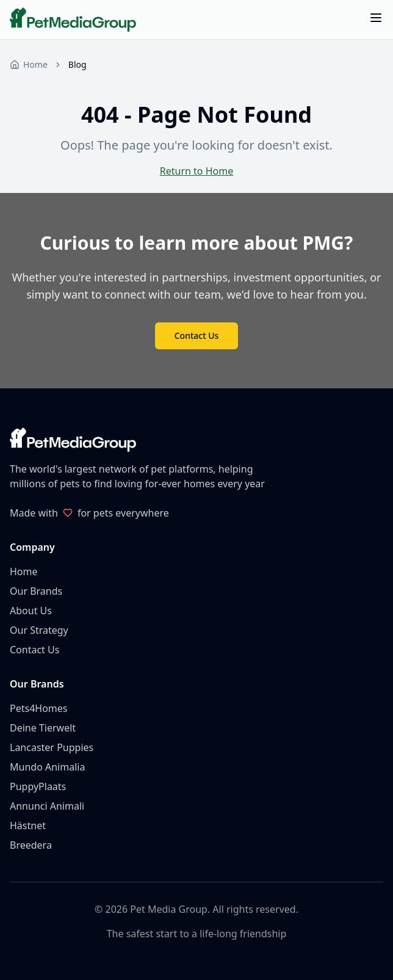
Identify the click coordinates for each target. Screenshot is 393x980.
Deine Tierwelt (43, 728)
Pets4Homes (38, 708)
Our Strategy (39, 630)
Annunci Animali (47, 806)
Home (24, 572)
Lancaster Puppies (52, 747)
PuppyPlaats (38, 786)
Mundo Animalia (47, 767)
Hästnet (28, 826)
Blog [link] (78, 64)
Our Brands (36, 591)
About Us (31, 611)
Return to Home (196, 171)
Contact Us (197, 336)
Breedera (31, 845)
